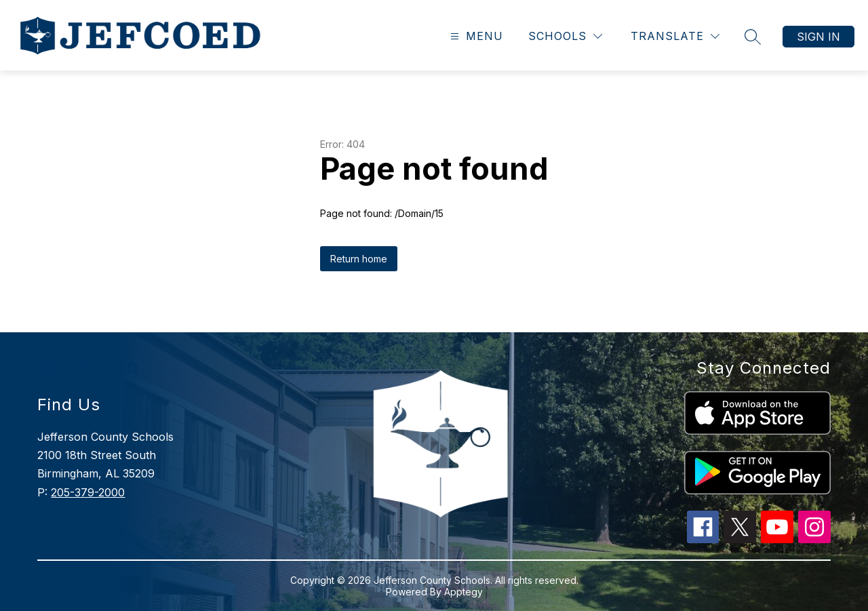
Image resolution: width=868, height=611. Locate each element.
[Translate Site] (675, 36)
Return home (359, 259)
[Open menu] (475, 36)
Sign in (818, 37)
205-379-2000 (88, 492)
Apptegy (463, 592)
